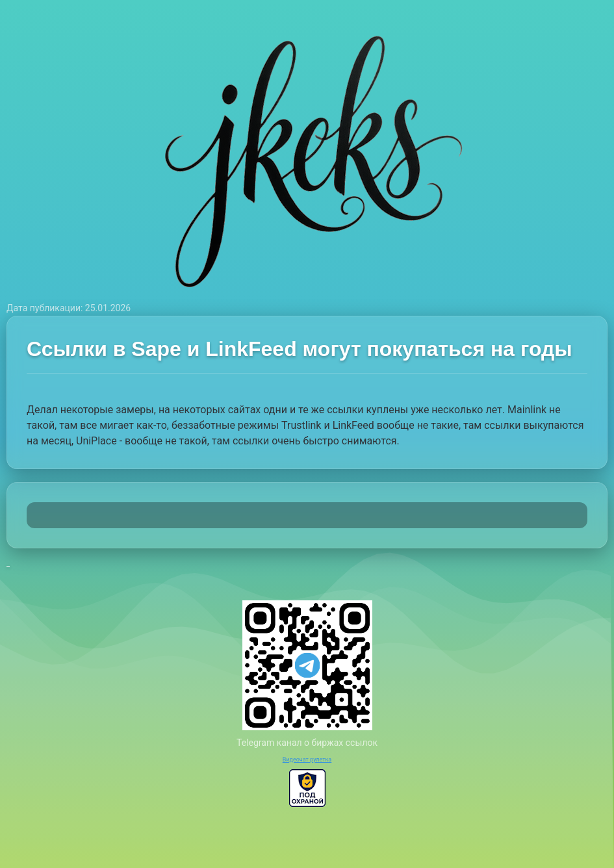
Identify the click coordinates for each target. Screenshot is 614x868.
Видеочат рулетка (307, 759)
